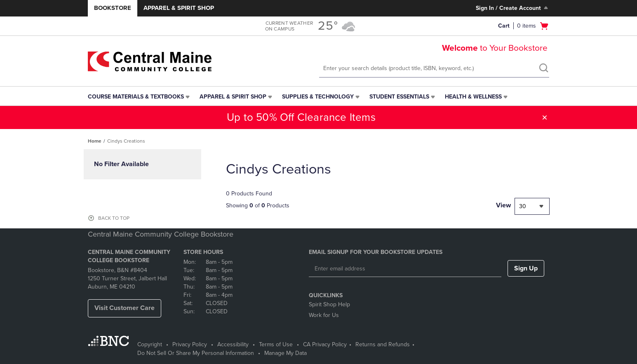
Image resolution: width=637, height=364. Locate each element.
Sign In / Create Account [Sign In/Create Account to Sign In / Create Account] (513, 8)
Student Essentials (399, 97)
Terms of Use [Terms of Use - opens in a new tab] (276, 344)
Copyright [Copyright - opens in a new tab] (150, 344)
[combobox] (532, 206)
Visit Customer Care (125, 308)
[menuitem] (140, 97)
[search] (543, 69)
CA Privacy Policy (325, 344)
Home (95, 141)
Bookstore (113, 8)
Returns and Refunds (383, 344)
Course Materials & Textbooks (136, 97)
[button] (545, 117)
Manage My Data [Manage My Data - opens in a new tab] (286, 353)
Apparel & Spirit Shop (179, 8)
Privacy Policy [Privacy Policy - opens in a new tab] (190, 344)
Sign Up (526, 268)
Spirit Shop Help (329, 304)
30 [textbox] (523, 206)
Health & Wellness (473, 97)
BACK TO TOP (114, 218)
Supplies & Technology (318, 97)
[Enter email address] (405, 269)
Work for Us (324, 315)
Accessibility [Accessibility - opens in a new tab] (233, 344)
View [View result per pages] (503, 205)
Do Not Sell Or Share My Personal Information (196, 353)
